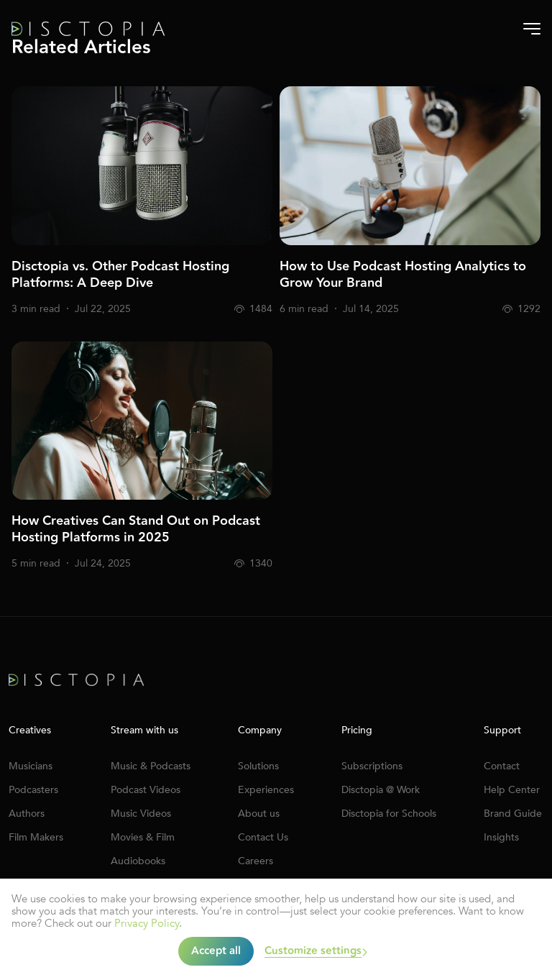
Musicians (31, 766)
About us (259, 814)
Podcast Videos (146, 790)
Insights (501, 837)
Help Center (512, 790)
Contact (502, 766)
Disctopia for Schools (389, 814)
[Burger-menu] (532, 29)
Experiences (266, 790)
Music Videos (141, 814)
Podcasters (33, 790)
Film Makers (36, 837)
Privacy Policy (147, 923)
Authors (27, 814)
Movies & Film (143, 837)
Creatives (30, 731)
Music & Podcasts (151, 766)
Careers (256, 861)
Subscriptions (372, 766)
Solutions (258, 766)
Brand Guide (513, 814)
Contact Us (263, 837)
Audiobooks (138, 861)
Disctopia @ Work (381, 790)
